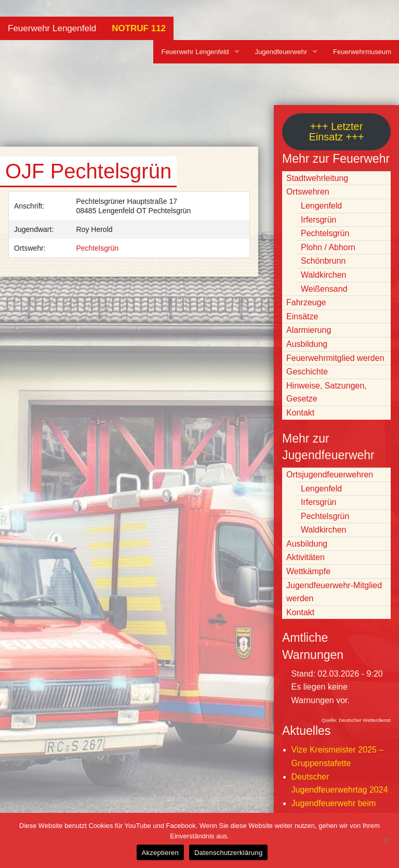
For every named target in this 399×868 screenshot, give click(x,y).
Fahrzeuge (306, 302)
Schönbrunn (323, 261)
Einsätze (302, 316)
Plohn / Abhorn (328, 247)
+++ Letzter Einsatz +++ (336, 132)
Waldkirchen (323, 275)
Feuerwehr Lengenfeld (52, 28)
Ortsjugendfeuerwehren (330, 475)
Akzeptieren (160, 853)
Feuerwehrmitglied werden (335, 358)
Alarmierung (309, 330)
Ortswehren (308, 192)
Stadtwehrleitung (317, 178)
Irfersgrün (318, 220)
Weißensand (324, 289)
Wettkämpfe (308, 571)
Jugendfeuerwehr (281, 52)
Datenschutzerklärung (228, 853)
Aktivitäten (305, 557)
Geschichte (307, 372)
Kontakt (300, 413)
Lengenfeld (321, 206)
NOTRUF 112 (139, 28)
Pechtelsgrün (98, 248)
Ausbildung (307, 344)
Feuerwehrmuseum (362, 52)
